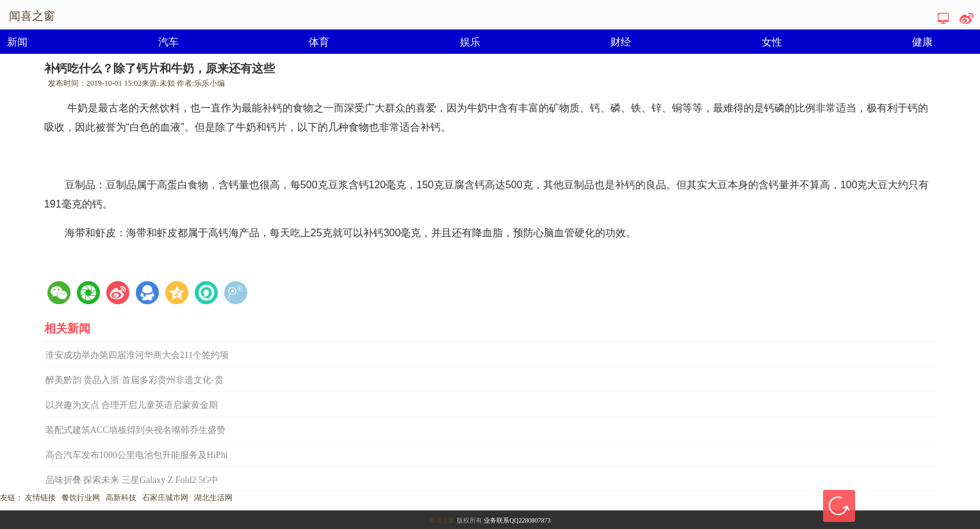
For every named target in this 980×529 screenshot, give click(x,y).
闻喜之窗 (442, 520)
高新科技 (121, 498)
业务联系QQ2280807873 (517, 520)
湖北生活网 (213, 498)
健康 (922, 42)
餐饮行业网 (81, 498)
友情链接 (40, 498)
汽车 (168, 42)
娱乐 (470, 42)
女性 (772, 42)
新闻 (17, 42)
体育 (319, 42)
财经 (621, 42)
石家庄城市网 (165, 498)
